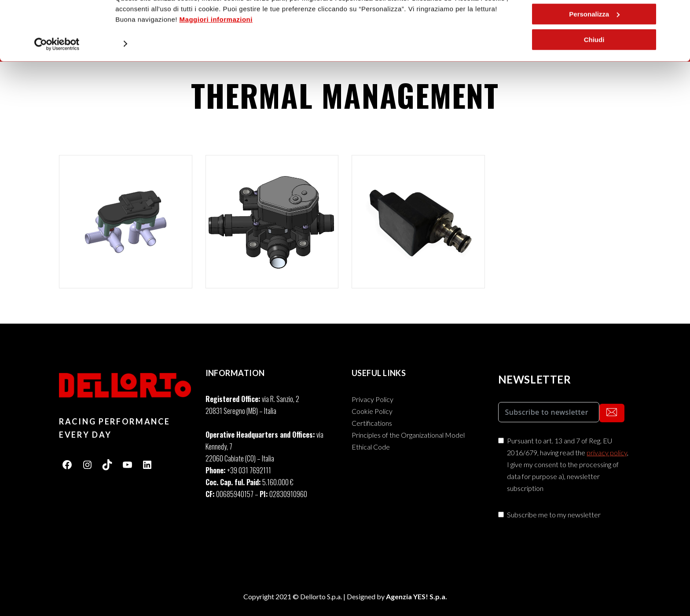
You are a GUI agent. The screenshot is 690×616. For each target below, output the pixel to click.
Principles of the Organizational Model (408, 435)
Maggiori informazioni (216, 53)
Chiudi (594, 73)
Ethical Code (371, 447)
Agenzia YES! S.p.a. (417, 596)
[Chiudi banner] (676, 14)
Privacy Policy (373, 399)
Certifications (372, 423)
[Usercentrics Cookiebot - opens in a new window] (57, 78)
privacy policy (607, 452)
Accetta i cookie (594, 22)
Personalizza (594, 48)
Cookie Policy (372, 411)
